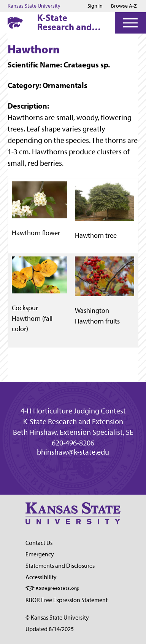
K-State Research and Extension (73, 421)
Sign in (95, 6)
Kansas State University (34, 6)
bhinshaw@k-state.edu (73, 452)
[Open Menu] (130, 23)
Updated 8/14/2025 (50, 629)
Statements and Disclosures (60, 566)
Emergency (40, 554)
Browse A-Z (124, 6)
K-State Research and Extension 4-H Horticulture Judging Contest (71, 22)
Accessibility (41, 577)
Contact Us (39, 543)
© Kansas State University (57, 618)
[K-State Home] (15, 23)
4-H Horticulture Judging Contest (73, 411)
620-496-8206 (73, 443)
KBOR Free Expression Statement (67, 600)
